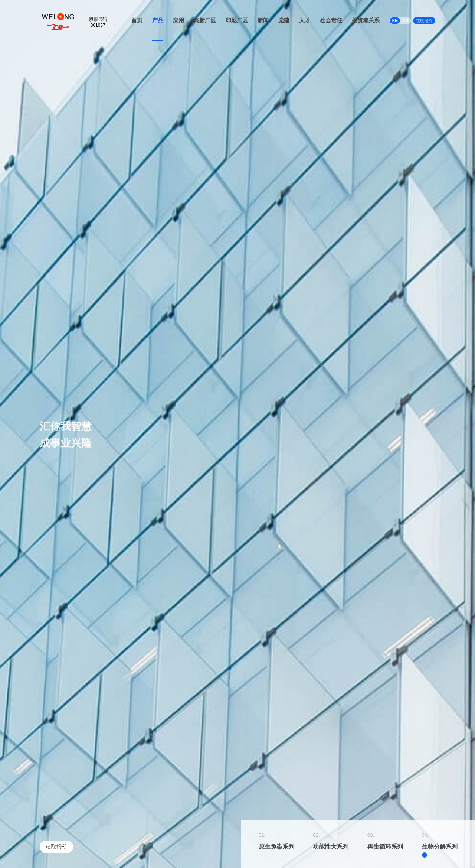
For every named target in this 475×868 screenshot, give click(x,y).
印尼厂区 (237, 20)
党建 (284, 20)
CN (405, 20)
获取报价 (424, 21)
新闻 (263, 20)
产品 (158, 20)
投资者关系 (366, 20)
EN (395, 20)
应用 (178, 20)
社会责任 (331, 20)
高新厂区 (205, 20)
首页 (137, 20)
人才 (305, 20)
